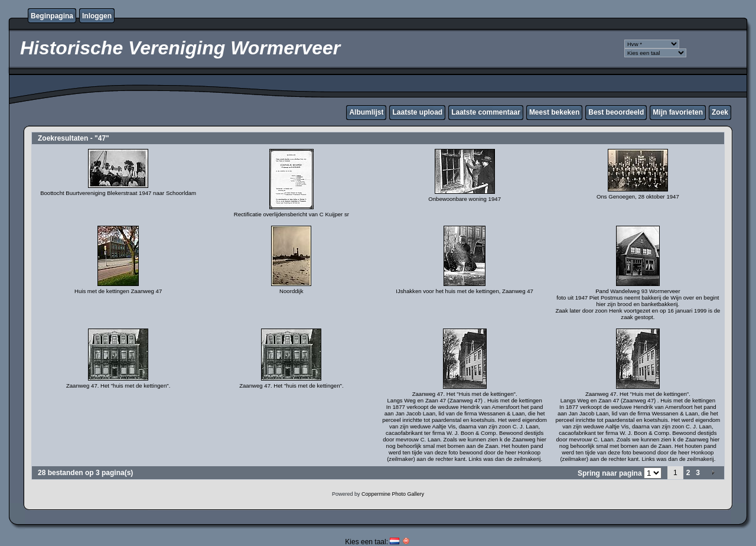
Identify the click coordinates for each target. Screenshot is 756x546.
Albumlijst (366, 112)
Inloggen (97, 16)
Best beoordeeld (616, 112)
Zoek (720, 112)
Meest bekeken (554, 112)
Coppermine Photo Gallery (393, 494)
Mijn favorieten (678, 112)
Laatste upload (417, 112)
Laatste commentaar (486, 112)
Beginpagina (52, 16)
